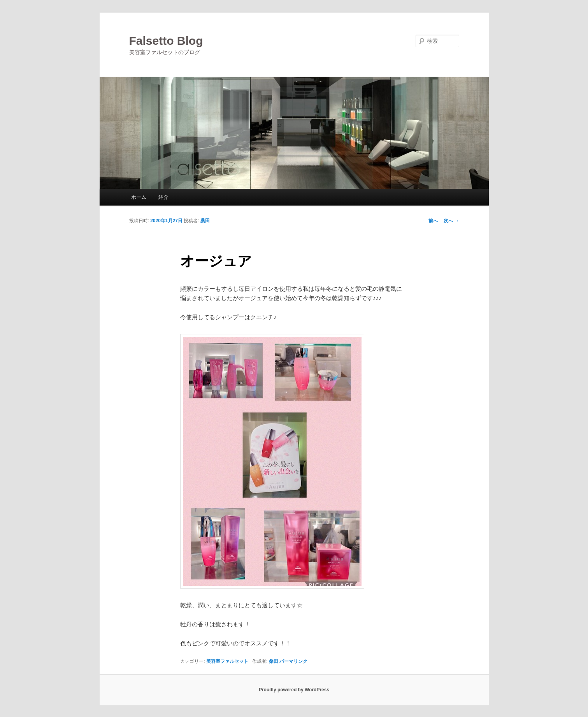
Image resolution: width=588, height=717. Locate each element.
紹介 (163, 197)
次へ (451, 221)
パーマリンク (293, 661)
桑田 (205, 221)
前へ (430, 221)
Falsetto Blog (166, 41)
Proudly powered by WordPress (294, 690)
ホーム (139, 197)
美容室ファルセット (227, 661)
